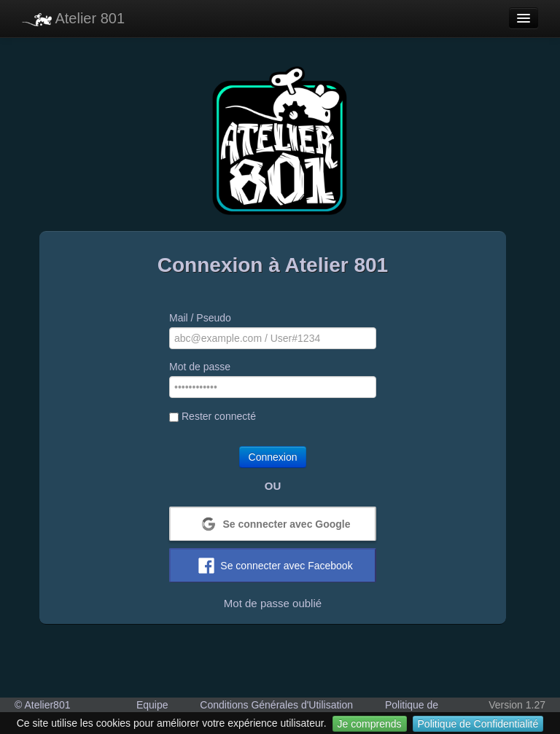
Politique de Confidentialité (478, 724)
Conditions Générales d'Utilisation (276, 705)
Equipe (152, 705)
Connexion (273, 457)
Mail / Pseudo (200, 318)
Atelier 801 (73, 18)
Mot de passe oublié (273, 603)
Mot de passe (200, 367)
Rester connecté (213, 416)
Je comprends (370, 724)
